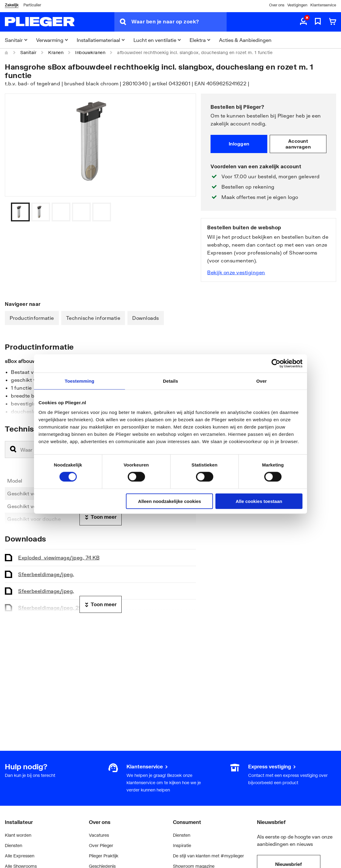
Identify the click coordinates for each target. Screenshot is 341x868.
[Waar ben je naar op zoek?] (179, 22)
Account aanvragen (298, 144)
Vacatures (99, 835)
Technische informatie (93, 318)
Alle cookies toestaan (259, 501)
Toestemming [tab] (79, 381)
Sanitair (28, 52)
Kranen (56, 52)
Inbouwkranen (90, 52)
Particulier (32, 5)
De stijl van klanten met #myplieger (208, 856)
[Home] (7, 53)
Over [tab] (262, 381)
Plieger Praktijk (104, 856)
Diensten (14, 845)
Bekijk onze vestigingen (236, 272)
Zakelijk (12, 5)
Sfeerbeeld (46, 574)
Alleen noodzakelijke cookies (170, 501)
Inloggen (239, 144)
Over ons (277, 5)
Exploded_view (59, 557)
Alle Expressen (20, 856)
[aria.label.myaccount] (303, 22)
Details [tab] (170, 381)
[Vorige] (184, 212)
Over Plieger (101, 845)
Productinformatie (32, 318)
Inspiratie (182, 845)
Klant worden (18, 835)
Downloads (146, 318)
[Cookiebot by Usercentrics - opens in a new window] (276, 364)
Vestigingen (297, 5)
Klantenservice (323, 5)
